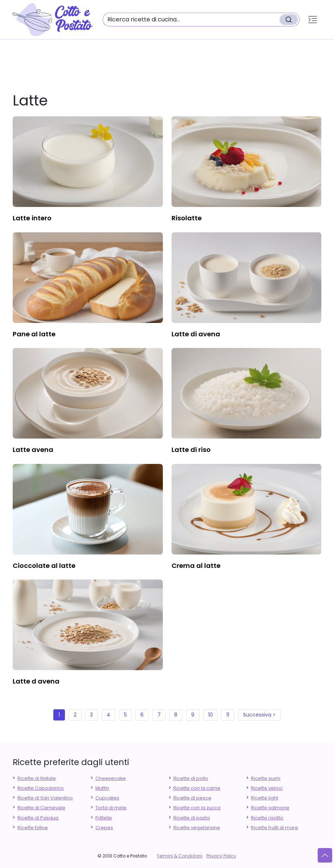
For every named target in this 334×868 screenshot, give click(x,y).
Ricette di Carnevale (41, 808)
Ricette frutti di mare (275, 828)
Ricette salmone (270, 808)
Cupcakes (107, 798)
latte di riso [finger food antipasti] (191, 450)
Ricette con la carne (197, 788)
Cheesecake (111, 778)
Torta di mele (111, 808)
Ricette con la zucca (197, 808)
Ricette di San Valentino (45, 798)
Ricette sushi (266, 778)
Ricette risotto (267, 818)
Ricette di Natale (37, 778)
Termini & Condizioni (180, 856)
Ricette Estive (33, 828)
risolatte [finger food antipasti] (187, 218)
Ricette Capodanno (41, 788)
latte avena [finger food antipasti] (33, 450)
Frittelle (104, 818)
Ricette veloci (267, 788)
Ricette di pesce (192, 798)
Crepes (104, 828)
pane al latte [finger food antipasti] (34, 334)
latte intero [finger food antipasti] (32, 218)
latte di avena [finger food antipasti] (196, 334)
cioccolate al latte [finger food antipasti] (44, 566)
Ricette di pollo (191, 778)
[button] (313, 20)
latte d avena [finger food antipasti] (36, 681)
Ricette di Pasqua (38, 818)
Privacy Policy (221, 856)
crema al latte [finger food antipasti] (196, 566)
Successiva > (259, 715)
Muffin (102, 788)
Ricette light (265, 798)
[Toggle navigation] (313, 20)
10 (211, 715)
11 (228, 715)
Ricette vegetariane (197, 828)
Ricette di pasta (192, 818)
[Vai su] (325, 855)
